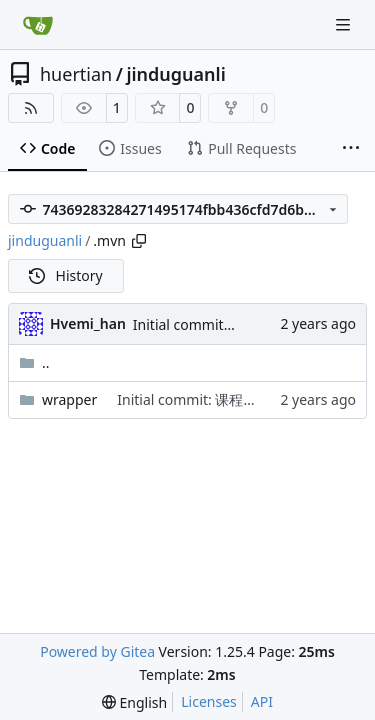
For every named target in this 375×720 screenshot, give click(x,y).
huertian (76, 74)
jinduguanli (175, 74)
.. (34, 362)
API (262, 701)
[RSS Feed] (31, 108)
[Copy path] (139, 241)
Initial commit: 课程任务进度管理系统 (236, 399)
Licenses (209, 701)
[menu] (134, 702)
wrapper (69, 399)
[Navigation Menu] (345, 24)
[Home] (38, 25)
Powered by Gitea (97, 651)
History (66, 275)
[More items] (351, 149)
